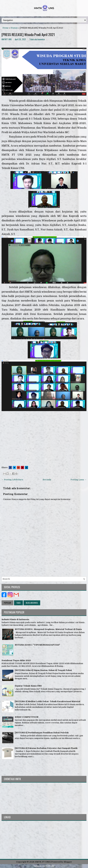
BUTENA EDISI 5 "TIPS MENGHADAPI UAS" (37, 645)
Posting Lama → (78, 480)
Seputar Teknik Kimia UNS (28, 686)
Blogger (68, 862)
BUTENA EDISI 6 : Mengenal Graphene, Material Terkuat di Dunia (48, 629)
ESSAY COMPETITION (27, 717)
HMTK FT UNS (42, 862)
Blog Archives (32, 603)
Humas (14, 28)
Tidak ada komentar (37, 39)
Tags (18, 603)
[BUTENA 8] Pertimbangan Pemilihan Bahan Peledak (42, 733)
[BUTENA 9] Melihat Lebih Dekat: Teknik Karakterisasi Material (48, 701)
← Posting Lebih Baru (12, 480)
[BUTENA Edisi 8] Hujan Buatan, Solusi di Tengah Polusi (43, 670)
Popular (7, 603)
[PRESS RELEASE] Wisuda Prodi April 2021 (28, 34)
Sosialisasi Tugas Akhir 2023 (16, 660)
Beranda (47, 480)
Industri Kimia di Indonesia (15, 619)
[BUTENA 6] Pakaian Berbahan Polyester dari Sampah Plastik (46, 748)
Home (6, 28)
